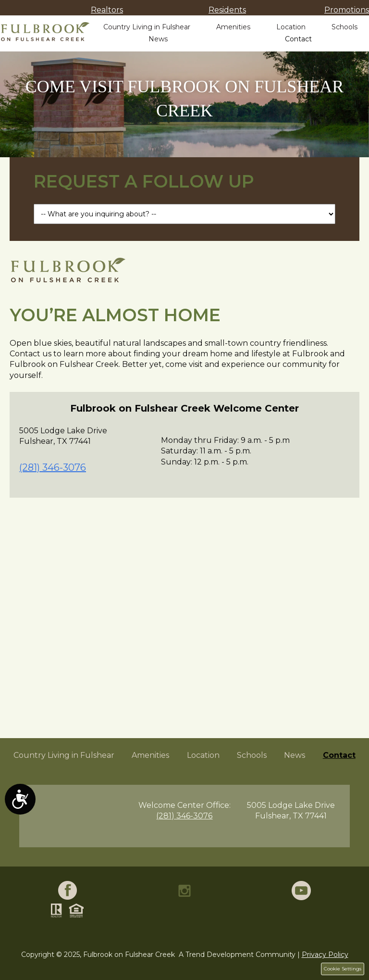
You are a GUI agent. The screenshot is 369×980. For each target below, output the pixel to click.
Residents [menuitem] (227, 10)
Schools (344, 27)
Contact (298, 39)
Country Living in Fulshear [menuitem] (64, 755)
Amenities (233, 27)
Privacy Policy (325, 955)
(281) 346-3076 (53, 467)
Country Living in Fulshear (147, 27)
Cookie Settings (343, 969)
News (158, 39)
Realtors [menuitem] (107, 10)
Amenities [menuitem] (150, 755)
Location (291, 27)
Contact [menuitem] (339, 755)
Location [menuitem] (203, 755)
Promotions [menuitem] (347, 10)
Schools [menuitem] (252, 755)
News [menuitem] (295, 755)
